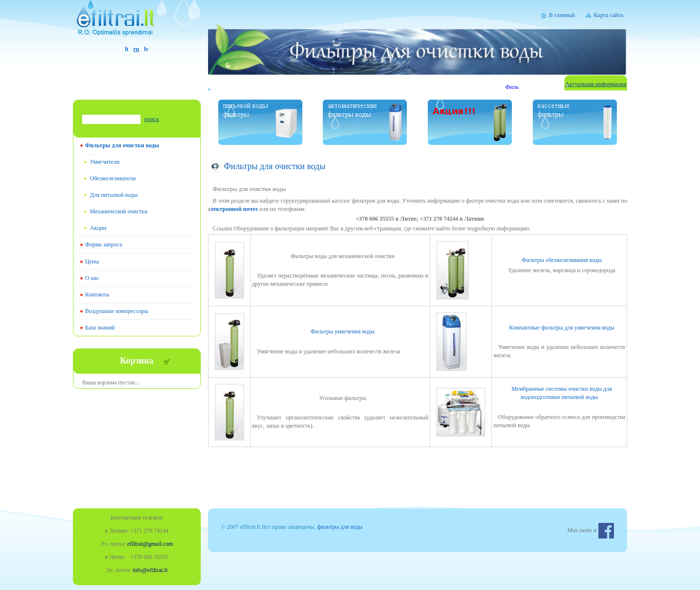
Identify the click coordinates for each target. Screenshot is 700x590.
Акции (98, 228)
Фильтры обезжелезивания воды (562, 260)
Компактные (562, 328)
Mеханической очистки (119, 211)
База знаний (100, 328)
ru (136, 49)
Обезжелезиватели (113, 178)
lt (127, 49)
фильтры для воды (340, 527)
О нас (92, 278)
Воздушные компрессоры (117, 311)
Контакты (97, 295)
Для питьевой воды (114, 195)
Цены (92, 261)
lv (146, 49)
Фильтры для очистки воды (122, 145)
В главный (562, 15)
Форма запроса (104, 244)
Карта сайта (608, 15)
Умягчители (105, 162)
